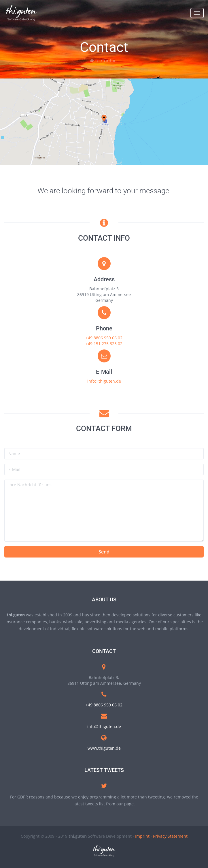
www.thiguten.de (104, 748)
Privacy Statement (170, 836)
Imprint (142, 836)
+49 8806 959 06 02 (104, 338)
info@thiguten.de (104, 381)
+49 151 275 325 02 (104, 344)
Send (104, 552)
